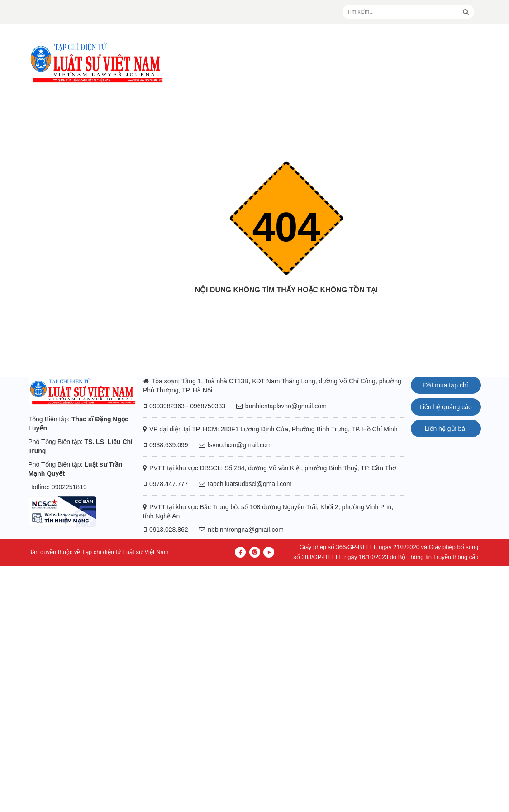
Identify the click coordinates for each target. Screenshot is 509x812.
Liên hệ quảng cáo (446, 407)
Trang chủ (286, 308)
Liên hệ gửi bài (446, 429)
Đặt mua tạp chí (445, 385)
